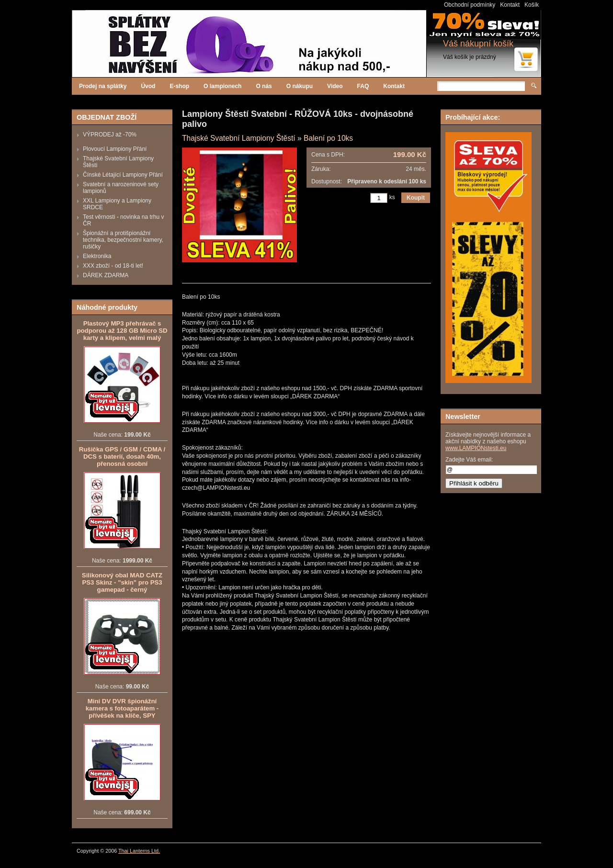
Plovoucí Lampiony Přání (115, 149)
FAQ (363, 86)
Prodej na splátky (103, 86)
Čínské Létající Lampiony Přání (123, 175)
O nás (264, 86)
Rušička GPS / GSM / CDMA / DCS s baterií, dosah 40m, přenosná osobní (122, 457)
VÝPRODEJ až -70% (110, 135)
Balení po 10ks (328, 138)
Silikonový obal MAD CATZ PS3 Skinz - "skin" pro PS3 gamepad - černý (122, 582)
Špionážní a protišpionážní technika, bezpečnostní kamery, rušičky (123, 240)
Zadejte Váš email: (469, 460)
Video (335, 86)
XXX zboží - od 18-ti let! (113, 266)
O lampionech (222, 86)
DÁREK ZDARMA (106, 275)
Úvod (148, 86)
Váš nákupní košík (478, 44)
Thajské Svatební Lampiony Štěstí (239, 138)
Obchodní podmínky (470, 5)
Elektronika (97, 256)
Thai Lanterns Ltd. (139, 851)
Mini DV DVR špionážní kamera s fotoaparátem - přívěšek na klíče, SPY (122, 708)
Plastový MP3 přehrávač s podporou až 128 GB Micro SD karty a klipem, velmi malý (122, 331)
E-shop (179, 86)
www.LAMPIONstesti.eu (476, 448)
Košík (532, 5)
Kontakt (510, 5)
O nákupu (300, 86)
